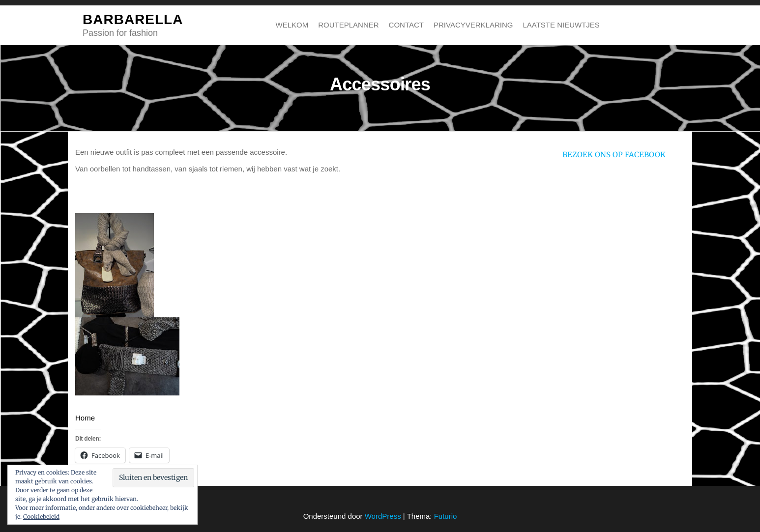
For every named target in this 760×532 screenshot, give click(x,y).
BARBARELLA (133, 19)
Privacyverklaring (473, 25)
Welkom (292, 25)
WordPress (383, 516)
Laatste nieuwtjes (561, 25)
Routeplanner (348, 25)
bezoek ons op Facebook (614, 154)
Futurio (446, 516)
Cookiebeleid (41, 517)
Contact (406, 25)
